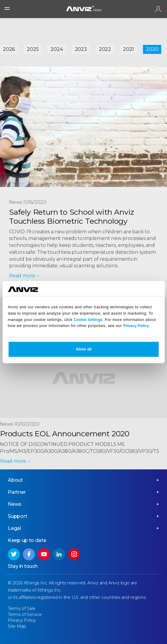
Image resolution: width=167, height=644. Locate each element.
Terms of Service (25, 614)
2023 (81, 49)
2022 (105, 49)
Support (18, 516)
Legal (14, 528)
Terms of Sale (22, 608)
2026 (9, 49)
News (15, 504)
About (15, 480)
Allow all (83, 349)
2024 (57, 49)
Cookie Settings (88, 320)
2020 (152, 49)
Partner (17, 492)
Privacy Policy (136, 326)
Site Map (17, 626)
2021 (128, 49)
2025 (33, 49)
